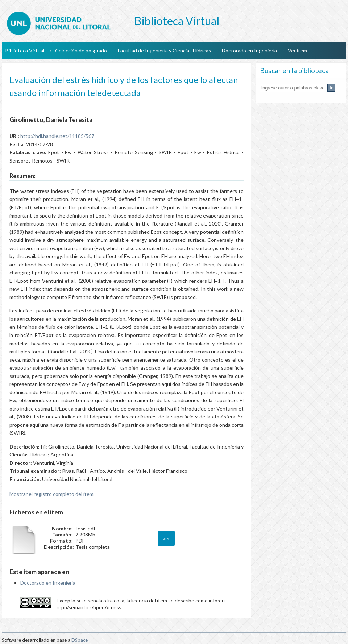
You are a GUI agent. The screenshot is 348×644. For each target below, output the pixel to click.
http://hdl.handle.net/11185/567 (57, 136)
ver (166, 538)
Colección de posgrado (81, 50)
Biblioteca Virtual (25, 50)
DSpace (80, 640)
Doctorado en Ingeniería (249, 50)
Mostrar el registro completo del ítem (51, 494)
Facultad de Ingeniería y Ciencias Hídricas (164, 50)
